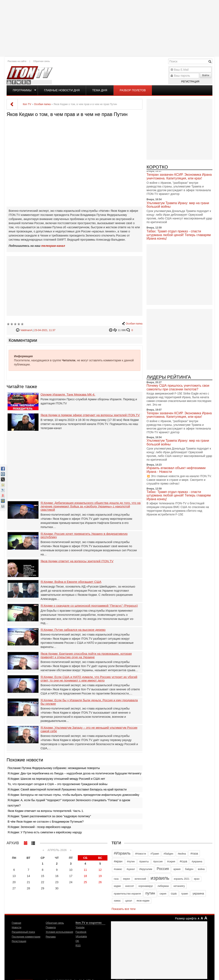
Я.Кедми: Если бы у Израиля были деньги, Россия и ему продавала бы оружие (89, 702)
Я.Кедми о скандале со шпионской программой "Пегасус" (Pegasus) (89, 606)
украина (198, 893)
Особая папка (134, 324)
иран (197, 879)
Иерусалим (146, 869)
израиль (160, 878)
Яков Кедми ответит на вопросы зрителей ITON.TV (77, 561)
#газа (194, 853)
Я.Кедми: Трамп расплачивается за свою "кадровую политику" (49, 816)
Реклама (51, 937)
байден (189, 869)
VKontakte (19, 82)
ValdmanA (26, 330)
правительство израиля (127, 894)
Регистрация (190, 82)
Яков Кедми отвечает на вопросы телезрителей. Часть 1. (46, 811)
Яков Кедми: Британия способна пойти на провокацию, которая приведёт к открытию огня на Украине (86, 655)
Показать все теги (123, 909)
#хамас (118, 869)
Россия (163, 869)
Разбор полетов (133, 90)
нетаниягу (179, 886)
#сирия (171, 862)
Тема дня (100, 90)
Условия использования (59, 932)
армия (177, 869)
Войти (206, 75)
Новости (16, 927)
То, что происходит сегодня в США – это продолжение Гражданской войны (58, 784)
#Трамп (155, 854)
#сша (183, 861)
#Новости (140, 854)
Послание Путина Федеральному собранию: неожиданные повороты (54, 768)
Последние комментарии (26, 937)
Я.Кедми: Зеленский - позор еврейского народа (39, 827)
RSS (29, 82)
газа (116, 879)
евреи (126, 879)
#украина (197, 862)
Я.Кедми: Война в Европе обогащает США (71, 582)
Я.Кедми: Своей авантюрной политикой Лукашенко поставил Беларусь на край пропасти (67, 789)
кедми (117, 886)
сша (174, 893)
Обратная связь (41, 61)
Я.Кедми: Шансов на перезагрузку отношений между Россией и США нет (56, 779)
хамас (117, 901)
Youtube (9, 82)
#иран (118, 861)
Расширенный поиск (23, 932)
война (201, 869)
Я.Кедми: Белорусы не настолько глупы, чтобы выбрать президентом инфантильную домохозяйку (73, 795)
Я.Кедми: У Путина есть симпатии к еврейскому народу (45, 832)
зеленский (140, 879)
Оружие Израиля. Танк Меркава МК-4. (68, 395)
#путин (131, 862)
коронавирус (146, 886)
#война (182, 854)
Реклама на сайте (17, 61)
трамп (185, 894)
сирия (163, 894)
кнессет (130, 886)
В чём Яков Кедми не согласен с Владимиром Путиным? (46, 822)
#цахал (131, 869)
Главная (16, 923)
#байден (168, 854)
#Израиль (122, 853)
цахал (129, 901)
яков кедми (143, 901)
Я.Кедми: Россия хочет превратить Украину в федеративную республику (84, 536)
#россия (158, 862)
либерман (163, 886)
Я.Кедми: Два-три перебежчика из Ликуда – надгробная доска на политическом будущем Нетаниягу (75, 773)
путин (150, 893)
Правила (51, 927)
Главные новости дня (62, 90)
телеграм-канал (53, 246)
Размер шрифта (186, 918)
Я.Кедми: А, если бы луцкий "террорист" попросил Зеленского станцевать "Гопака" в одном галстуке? (69, 803)
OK (24, 82)
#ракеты (144, 862)
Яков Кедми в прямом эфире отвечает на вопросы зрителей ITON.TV (90, 415)
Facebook (14, 82)
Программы (22, 90)
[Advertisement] (109, 28)
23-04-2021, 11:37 (45, 330)
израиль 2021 (182, 879)
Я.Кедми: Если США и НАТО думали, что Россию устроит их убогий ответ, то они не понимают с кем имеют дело (89, 679)
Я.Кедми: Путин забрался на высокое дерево (73, 630)
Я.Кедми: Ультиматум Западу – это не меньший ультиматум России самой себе (89, 729)
